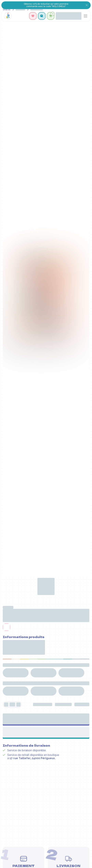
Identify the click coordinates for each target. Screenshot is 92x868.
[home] (8, 16)
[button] (42, 16)
